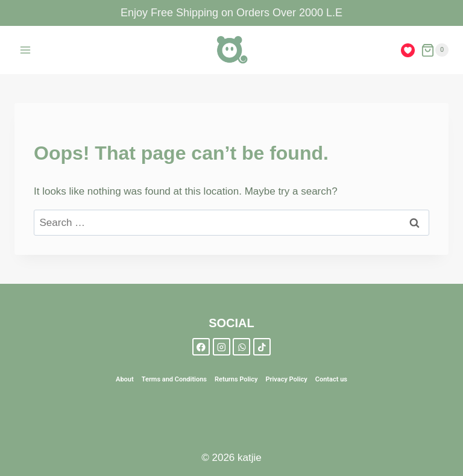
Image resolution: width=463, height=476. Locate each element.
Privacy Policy (286, 379)
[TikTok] (262, 347)
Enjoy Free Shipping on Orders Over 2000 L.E (231, 13)
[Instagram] (222, 347)
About (125, 379)
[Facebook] (201, 347)
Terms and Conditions (174, 379)
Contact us (331, 379)
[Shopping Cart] (435, 50)
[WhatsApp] (241, 347)
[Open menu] (26, 50)
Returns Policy (236, 379)
